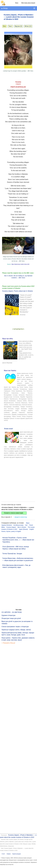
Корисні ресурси (17, 854)
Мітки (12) (28, 26)
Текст (10, 26)
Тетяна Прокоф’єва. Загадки (12, 554)
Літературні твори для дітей (11, 618)
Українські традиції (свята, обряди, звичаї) (16, 630)
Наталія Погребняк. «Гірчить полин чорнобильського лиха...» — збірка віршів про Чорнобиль (18, 540)
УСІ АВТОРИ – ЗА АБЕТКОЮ (12, 612)
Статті (3, 854)
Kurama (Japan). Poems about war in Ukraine (18, 291)
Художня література (8, 615)
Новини (9, 854)
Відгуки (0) (18, 26)
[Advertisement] (18, 478)
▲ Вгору (4, 8)
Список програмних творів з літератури (15, 627)
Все (4, 26)
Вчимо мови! (9, 429)
